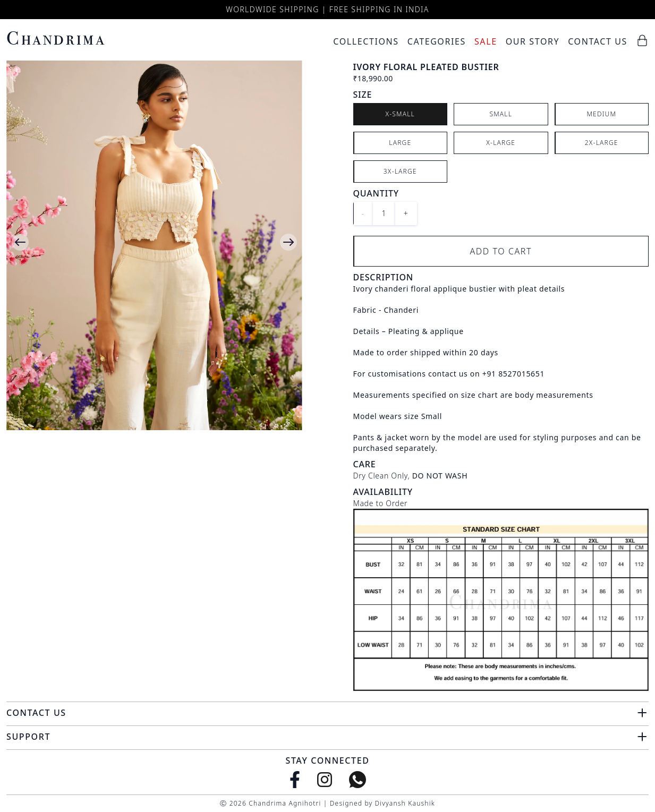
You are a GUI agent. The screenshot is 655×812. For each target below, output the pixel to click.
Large (400, 143)
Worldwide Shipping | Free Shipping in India (327, 9)
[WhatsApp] (358, 780)
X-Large (501, 143)
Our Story (533, 41)
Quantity (376, 193)
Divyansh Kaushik (405, 803)
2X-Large (602, 143)
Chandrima (56, 38)
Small (501, 114)
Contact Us (598, 41)
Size (363, 95)
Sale (486, 41)
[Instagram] (325, 780)
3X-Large (400, 171)
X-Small (400, 114)
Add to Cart (501, 251)
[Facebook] (295, 780)
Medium (601, 114)
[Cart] (642, 40)
